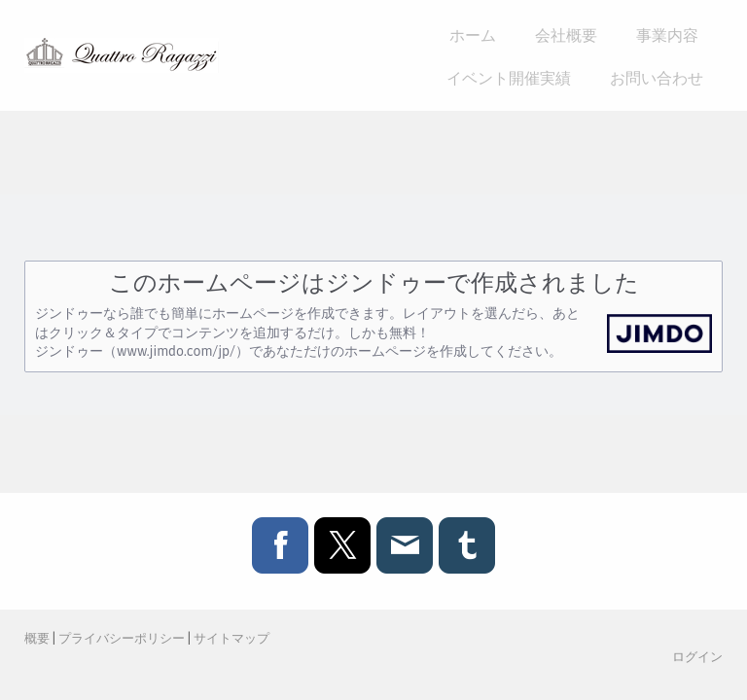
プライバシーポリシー (122, 638)
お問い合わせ (657, 77)
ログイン (697, 656)
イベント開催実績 (509, 77)
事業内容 (667, 35)
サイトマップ (231, 638)
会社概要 (566, 35)
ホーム (473, 35)
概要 (37, 638)
